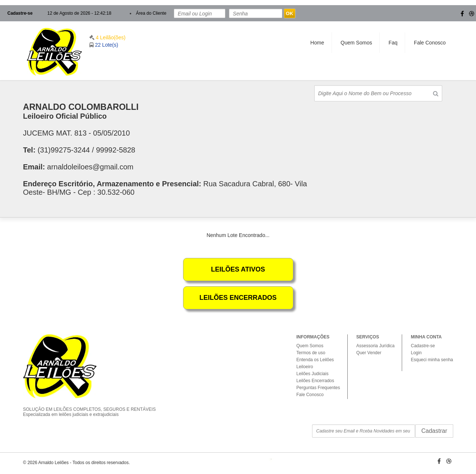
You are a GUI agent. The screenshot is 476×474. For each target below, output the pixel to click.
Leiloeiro (305, 367)
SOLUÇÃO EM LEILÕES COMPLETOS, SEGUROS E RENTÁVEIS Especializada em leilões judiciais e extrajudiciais (95, 406)
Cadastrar (434, 431)
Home (317, 43)
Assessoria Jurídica (375, 346)
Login (416, 353)
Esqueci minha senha (432, 360)
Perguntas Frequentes (318, 388)
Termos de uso (311, 353)
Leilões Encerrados (315, 381)
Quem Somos (357, 43)
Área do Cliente (151, 13)
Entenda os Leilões (315, 360)
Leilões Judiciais (312, 374)
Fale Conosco (430, 43)
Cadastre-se (20, 13)
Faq (393, 43)
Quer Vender (369, 353)
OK (290, 13)
